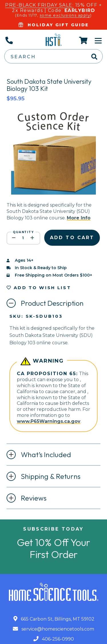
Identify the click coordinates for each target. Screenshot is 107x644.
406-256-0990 (54, 639)
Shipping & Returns (51, 476)
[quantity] (23, 238)
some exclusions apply (65, 15)
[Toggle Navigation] (98, 40)
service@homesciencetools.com (53, 629)
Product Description (52, 303)
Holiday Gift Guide (54, 25)
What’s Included (46, 455)
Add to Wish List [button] (39, 288)
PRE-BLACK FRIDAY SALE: (39, 5)
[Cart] (83, 40)
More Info (79, 218)
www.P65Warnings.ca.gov (49, 421)
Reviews (34, 498)
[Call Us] (9, 40)
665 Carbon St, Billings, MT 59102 (54, 619)
